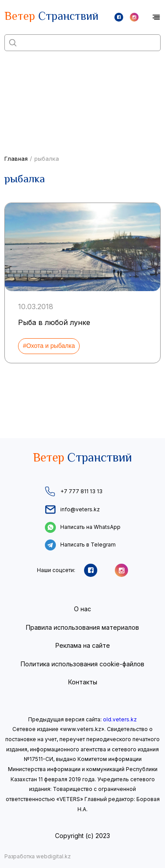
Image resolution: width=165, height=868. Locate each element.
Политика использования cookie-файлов (82, 664)
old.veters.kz (120, 719)
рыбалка (47, 159)
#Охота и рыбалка (49, 346)
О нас (82, 609)
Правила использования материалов (82, 627)
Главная (16, 159)
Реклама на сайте (83, 645)
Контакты (83, 682)
